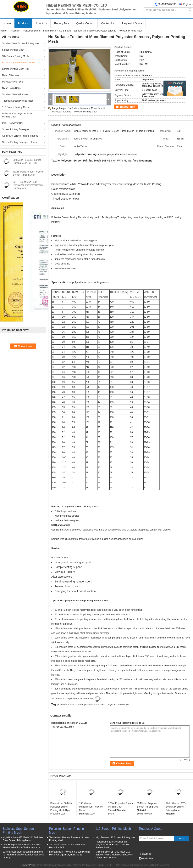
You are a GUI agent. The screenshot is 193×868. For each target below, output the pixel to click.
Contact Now (128, 107)
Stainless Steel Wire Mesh (16, 94)
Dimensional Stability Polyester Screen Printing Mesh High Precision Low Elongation (61, 810)
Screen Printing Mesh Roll (16, 69)
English (187, 4)
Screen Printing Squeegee (16, 129)
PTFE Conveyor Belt (13, 123)
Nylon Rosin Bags (11, 88)
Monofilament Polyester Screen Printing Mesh (18, 115)
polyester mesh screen (119, 705)
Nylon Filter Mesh (11, 75)
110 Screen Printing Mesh (15, 107)
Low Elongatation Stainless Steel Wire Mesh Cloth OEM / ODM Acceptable (22, 846)
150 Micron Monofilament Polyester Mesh (91, 807)
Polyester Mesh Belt (12, 82)
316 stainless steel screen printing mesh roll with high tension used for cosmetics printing (23, 855)
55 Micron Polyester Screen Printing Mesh (148, 805)
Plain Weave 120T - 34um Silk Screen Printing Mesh (176, 807)
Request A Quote (132, 23)
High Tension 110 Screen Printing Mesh (116, 837)
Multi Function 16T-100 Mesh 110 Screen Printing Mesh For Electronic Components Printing (114, 855)
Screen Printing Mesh (13, 50)
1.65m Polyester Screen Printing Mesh (120, 805)
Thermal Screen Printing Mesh (18, 101)
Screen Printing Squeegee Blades (19, 142)
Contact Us (108, 23)
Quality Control (85, 23)
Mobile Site (146, 859)
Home (7, 23)
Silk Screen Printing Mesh (15, 56)
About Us (41, 23)
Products (23, 23)
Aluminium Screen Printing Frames (20, 136)
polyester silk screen (95, 705)
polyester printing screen (70, 705)
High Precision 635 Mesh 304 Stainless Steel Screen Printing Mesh (23, 839)
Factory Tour (62, 23)
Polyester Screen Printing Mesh (40, 31)
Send (181, 839)
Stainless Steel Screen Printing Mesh (21, 43)
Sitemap (146, 854)
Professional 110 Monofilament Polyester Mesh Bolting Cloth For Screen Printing (112, 845)
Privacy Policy (28, 865)
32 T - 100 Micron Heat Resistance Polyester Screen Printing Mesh (28, 185)
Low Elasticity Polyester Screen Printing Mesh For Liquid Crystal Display (70, 853)
